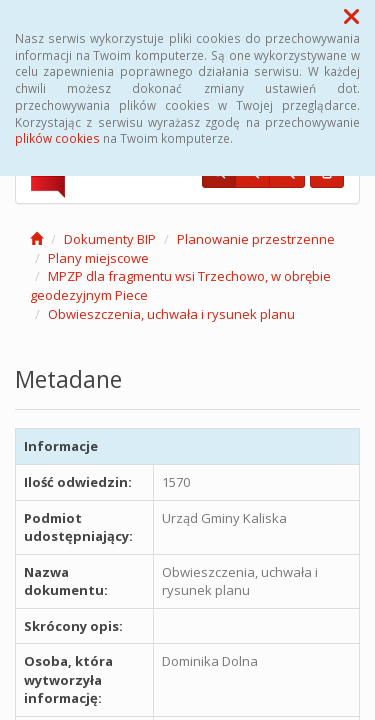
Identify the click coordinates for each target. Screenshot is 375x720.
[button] (351, 16)
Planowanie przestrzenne (256, 239)
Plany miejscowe (98, 258)
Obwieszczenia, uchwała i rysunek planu (171, 314)
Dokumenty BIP (110, 239)
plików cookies (57, 138)
